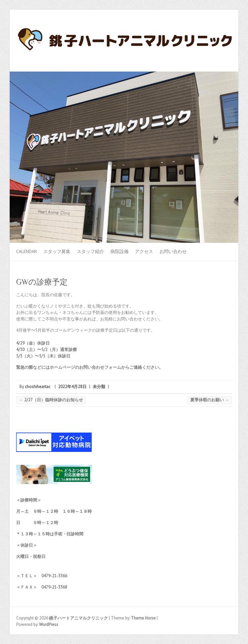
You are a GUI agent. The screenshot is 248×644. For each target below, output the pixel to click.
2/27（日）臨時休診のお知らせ (51, 400)
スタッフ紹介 (90, 251)
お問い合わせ (173, 251)
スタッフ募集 (57, 251)
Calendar (26, 251)
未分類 (99, 387)
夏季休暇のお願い (210, 400)
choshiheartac (38, 387)
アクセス (144, 251)
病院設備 (119, 251)
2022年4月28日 (72, 387)
